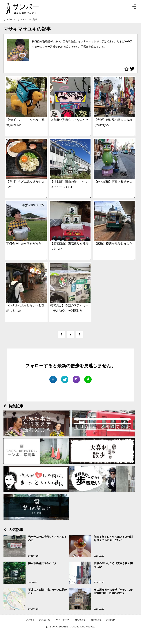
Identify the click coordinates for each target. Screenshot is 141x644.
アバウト (30, 620)
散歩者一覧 (45, 620)
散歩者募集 (80, 620)
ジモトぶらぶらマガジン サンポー (22, 8)
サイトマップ (62, 620)
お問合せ (111, 620)
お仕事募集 (96, 620)
